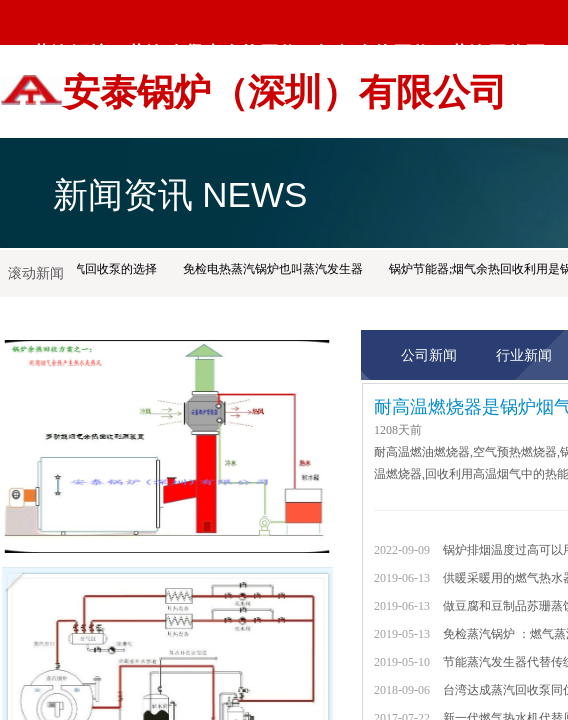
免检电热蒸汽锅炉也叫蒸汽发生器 (275, 269)
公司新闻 (429, 355)
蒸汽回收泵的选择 (111, 269)
